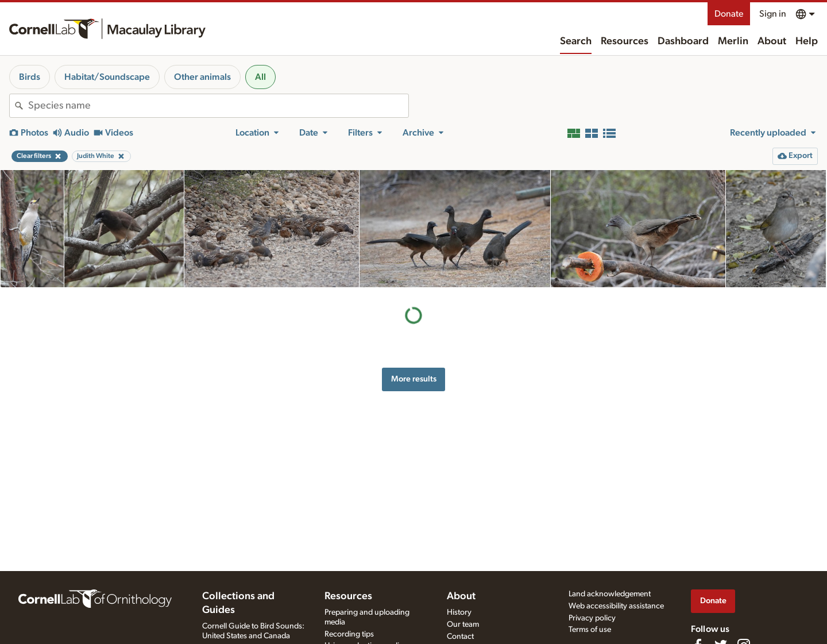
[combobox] (218, 106)
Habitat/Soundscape (107, 77)
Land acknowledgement (610, 594)
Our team (463, 624)
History (459, 612)
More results (414, 379)
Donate (729, 14)
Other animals (202, 77)
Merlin (733, 41)
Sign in (773, 14)
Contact (460, 637)
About (772, 41)
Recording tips (349, 634)
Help (807, 41)
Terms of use (590, 630)
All (260, 77)
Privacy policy (592, 618)
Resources (625, 41)
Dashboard (683, 41)
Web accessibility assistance (616, 606)
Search (576, 41)
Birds (30, 77)
